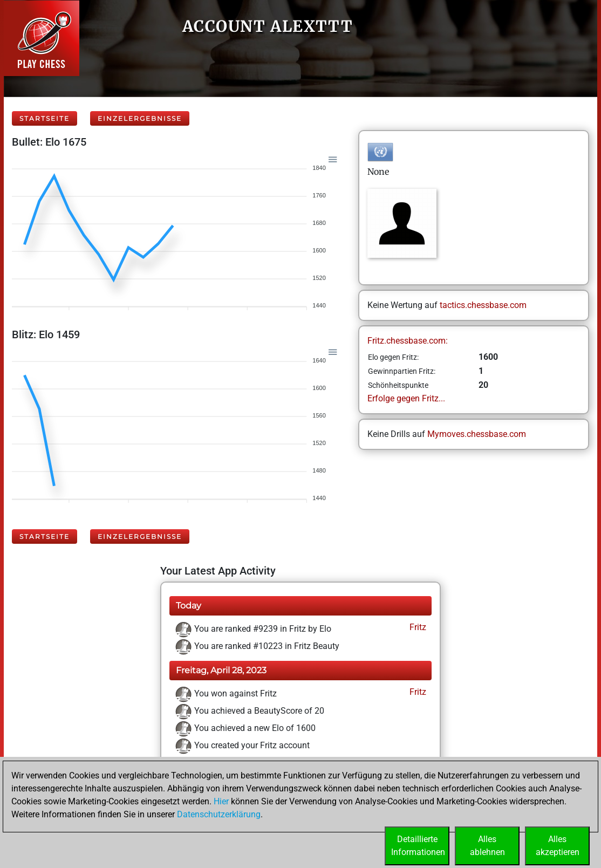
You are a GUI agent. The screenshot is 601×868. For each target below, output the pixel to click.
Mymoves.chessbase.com (477, 434)
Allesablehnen (487, 846)
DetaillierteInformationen (418, 846)
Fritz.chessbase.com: (408, 341)
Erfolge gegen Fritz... (406, 398)
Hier (221, 801)
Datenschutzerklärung (219, 814)
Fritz (417, 627)
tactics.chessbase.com (483, 305)
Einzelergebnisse (140, 118)
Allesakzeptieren (558, 846)
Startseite (45, 118)
